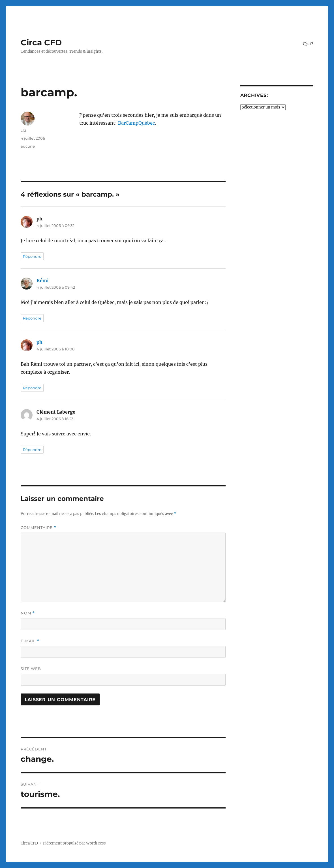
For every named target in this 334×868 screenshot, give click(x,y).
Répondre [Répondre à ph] (32, 256)
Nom (28, 613)
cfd (23, 130)
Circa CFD (41, 42)
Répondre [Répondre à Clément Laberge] (32, 450)
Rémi (43, 280)
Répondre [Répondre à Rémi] (32, 318)
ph (39, 342)
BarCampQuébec (136, 123)
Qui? (308, 44)
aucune (28, 146)
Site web (31, 669)
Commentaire (38, 528)
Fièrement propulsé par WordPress (74, 843)
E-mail (30, 641)
